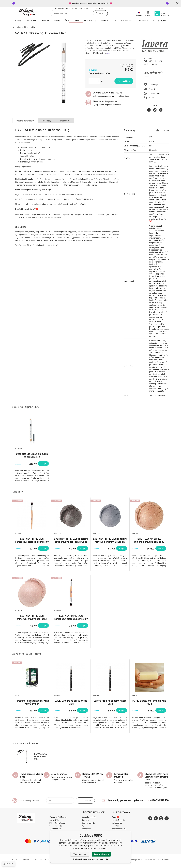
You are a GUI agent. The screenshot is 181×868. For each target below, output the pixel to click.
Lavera (154, 64)
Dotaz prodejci (154, 93)
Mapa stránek (163, 860)
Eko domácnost (128, 20)
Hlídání (151, 98)
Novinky (18, 20)
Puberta (104, 20)
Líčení (76, 20)
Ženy (67, 20)
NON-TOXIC (144, 20)
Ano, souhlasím (101, 854)
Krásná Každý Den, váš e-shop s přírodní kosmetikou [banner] (27, 12)
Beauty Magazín (160, 20)
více (109, 53)
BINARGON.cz (150, 860)
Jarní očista (31, 20)
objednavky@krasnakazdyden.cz (65, 8)
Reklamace (86, 829)
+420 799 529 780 (86, 8)
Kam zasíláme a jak (120, 829)
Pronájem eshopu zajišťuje (134, 860)
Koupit (43, 464)
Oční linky (33, 27)
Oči (25, 27)
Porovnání (152, 89)
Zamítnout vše (80, 854)
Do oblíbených (154, 84)
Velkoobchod (117, 823)
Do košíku (124, 81)
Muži (114, 20)
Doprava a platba (88, 823)
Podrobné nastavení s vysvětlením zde (91, 859)
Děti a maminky (90, 20)
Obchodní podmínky (89, 817)
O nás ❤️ (115, 817)
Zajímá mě (45, 20)
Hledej (101, 13)
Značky (57, 20)
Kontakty (85, 820)
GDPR (84, 826)
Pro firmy (115, 826)
